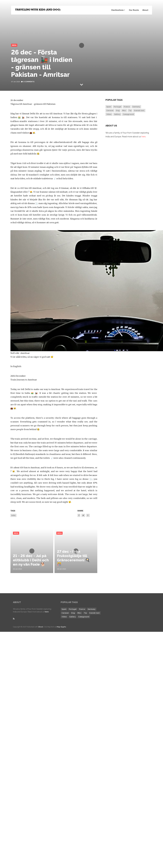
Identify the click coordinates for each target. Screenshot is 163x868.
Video (109, 114)
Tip (130, 110)
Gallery (117, 114)
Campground (128, 114)
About (145, 10)
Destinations (118, 10)
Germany (136, 107)
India (14, 45)
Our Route (134, 10)
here (143, 137)
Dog (118, 110)
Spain (109, 107)
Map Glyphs (61, 627)
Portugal (117, 107)
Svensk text (139, 110)
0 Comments (29, 82)
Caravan (110, 110)
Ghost (41, 627)
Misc (124, 110)
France (127, 107)
